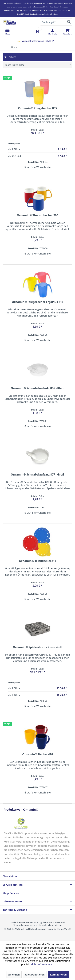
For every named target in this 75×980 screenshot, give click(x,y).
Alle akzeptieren (35, 975)
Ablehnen (14, 975)
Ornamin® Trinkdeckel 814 (38, 561)
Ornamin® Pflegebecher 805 (37, 108)
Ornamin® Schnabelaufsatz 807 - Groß (37, 475)
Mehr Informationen (42, 964)
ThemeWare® (64, 929)
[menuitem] (68, 32)
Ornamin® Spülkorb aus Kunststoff (38, 647)
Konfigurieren (58, 975)
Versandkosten (21, 925)
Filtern (10, 57)
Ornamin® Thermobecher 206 (37, 215)
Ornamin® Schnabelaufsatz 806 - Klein (38, 388)
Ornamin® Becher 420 (38, 754)
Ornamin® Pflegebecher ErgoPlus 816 (38, 302)
